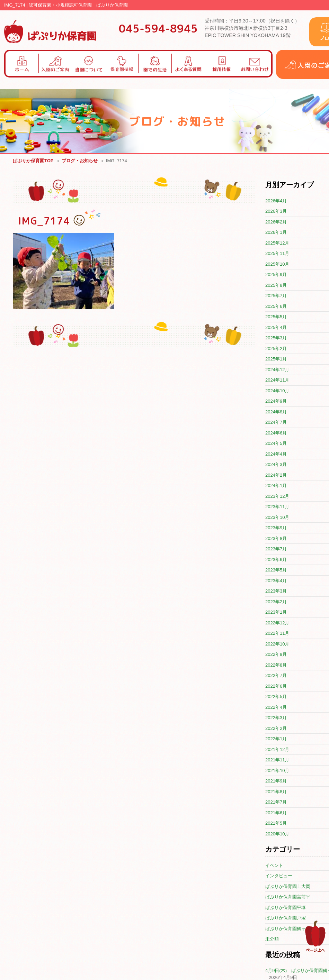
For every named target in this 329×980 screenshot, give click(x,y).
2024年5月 (276, 444)
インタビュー (279, 876)
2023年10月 (277, 518)
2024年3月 (276, 465)
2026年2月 (276, 222)
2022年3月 (276, 718)
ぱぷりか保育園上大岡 (288, 887)
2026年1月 (276, 233)
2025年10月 (277, 264)
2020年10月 (277, 834)
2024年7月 (276, 423)
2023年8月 (276, 539)
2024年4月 (276, 454)
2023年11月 (277, 507)
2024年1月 (276, 486)
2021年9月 (276, 781)
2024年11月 (277, 380)
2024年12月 (277, 370)
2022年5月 (276, 697)
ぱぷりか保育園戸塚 (286, 918)
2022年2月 (276, 729)
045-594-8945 (158, 28)
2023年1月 (276, 612)
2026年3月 (276, 212)
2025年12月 (277, 243)
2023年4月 (276, 581)
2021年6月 (276, 813)
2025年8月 (276, 286)
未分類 (272, 939)
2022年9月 (276, 655)
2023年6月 (276, 560)
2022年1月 (276, 739)
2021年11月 (277, 760)
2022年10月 (277, 644)
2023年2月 (276, 602)
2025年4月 (276, 328)
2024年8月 (276, 412)
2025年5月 (276, 317)
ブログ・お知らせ (80, 161)
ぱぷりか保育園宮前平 (288, 897)
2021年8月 (276, 792)
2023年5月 (276, 570)
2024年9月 (276, 401)
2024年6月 (276, 433)
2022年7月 (276, 676)
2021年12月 (277, 750)
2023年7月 (276, 549)
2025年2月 (276, 349)
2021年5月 (276, 823)
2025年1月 (276, 359)
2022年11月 (277, 634)
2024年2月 (276, 475)
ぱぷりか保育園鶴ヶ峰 (288, 929)
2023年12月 (277, 497)
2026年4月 (276, 201)
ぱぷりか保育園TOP (33, 161)
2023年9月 (276, 528)
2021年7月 (276, 802)
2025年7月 (276, 296)
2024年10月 (277, 391)
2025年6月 (276, 307)
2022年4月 (276, 708)
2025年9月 (276, 275)
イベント (274, 866)
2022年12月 (277, 623)
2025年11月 (277, 254)
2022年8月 (276, 665)
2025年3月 (276, 338)
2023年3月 (276, 591)
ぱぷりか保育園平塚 (286, 908)
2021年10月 (277, 771)
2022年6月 (276, 686)
